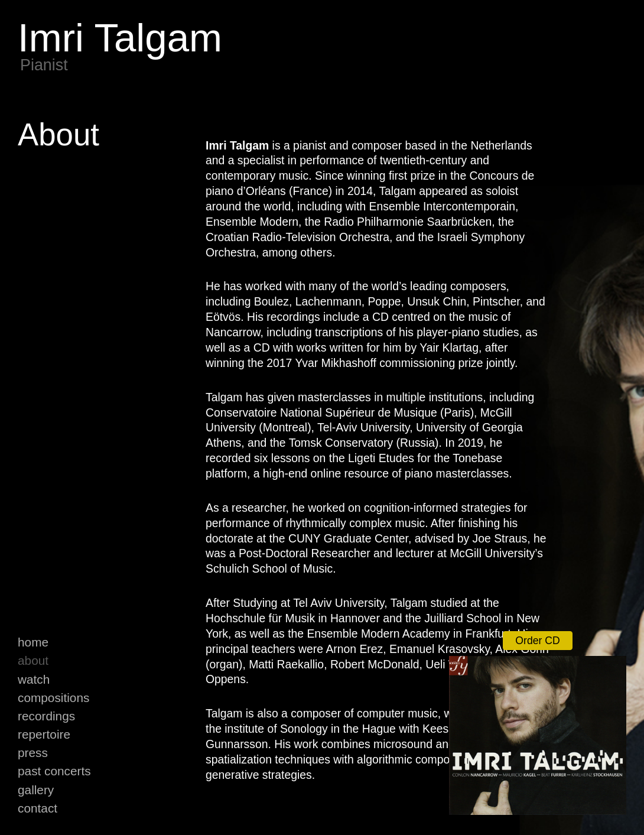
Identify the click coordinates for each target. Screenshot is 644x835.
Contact (38, 808)
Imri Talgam (120, 38)
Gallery (36, 790)
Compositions (53, 698)
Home (33, 642)
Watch (34, 679)
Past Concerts (54, 771)
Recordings (46, 716)
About (33, 660)
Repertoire (44, 734)
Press (33, 753)
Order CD (537, 641)
